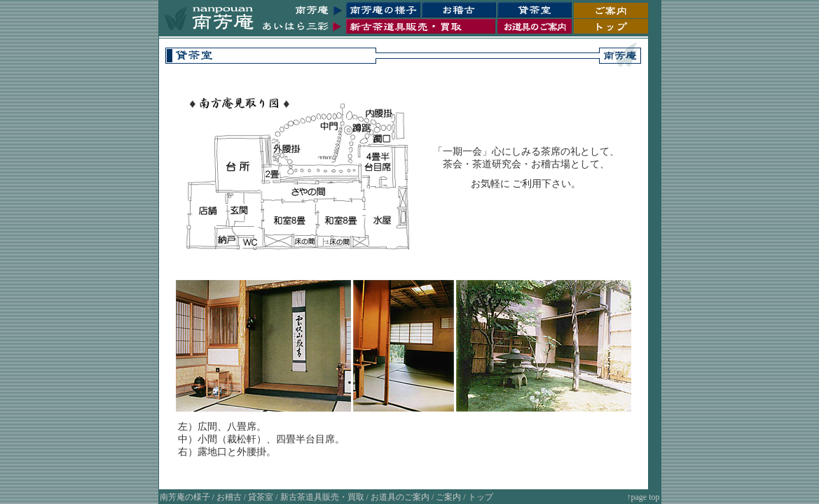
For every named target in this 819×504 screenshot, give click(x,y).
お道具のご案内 (400, 497)
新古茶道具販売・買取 (322, 497)
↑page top (643, 497)
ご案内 (448, 497)
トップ (481, 497)
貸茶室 (261, 497)
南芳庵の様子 (185, 497)
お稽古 (229, 497)
